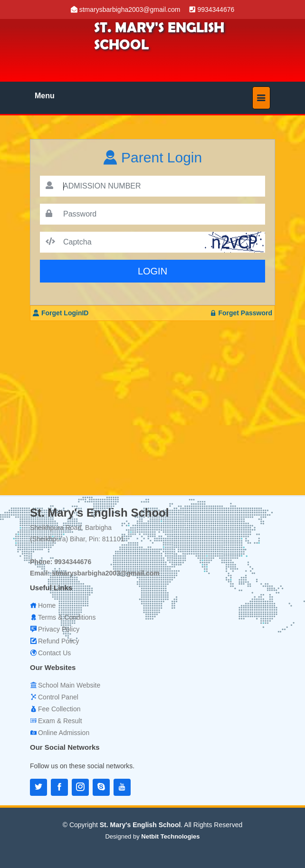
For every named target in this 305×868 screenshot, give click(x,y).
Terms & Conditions (67, 617)
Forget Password (241, 313)
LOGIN (152, 271)
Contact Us (54, 653)
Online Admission (64, 733)
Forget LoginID (61, 313)
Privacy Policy (59, 629)
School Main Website (69, 685)
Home (47, 605)
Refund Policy (58, 641)
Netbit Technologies (170, 836)
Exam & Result (60, 721)
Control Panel (58, 697)
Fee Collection (59, 709)
